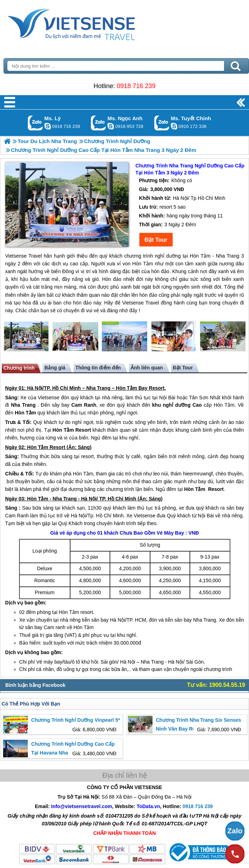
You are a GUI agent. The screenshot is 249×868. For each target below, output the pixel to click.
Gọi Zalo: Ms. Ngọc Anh (98, 123)
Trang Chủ (89, 23)
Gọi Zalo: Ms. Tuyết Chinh (162, 123)
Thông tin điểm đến (98, 368)
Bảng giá (55, 368)
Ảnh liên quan (147, 368)
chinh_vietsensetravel (174, 126)
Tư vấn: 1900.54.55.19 (216, 685)
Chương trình (19, 368)
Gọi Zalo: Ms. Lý (35, 123)
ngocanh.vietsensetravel (111, 126)
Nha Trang (98, 388)
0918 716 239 (136, 86)
